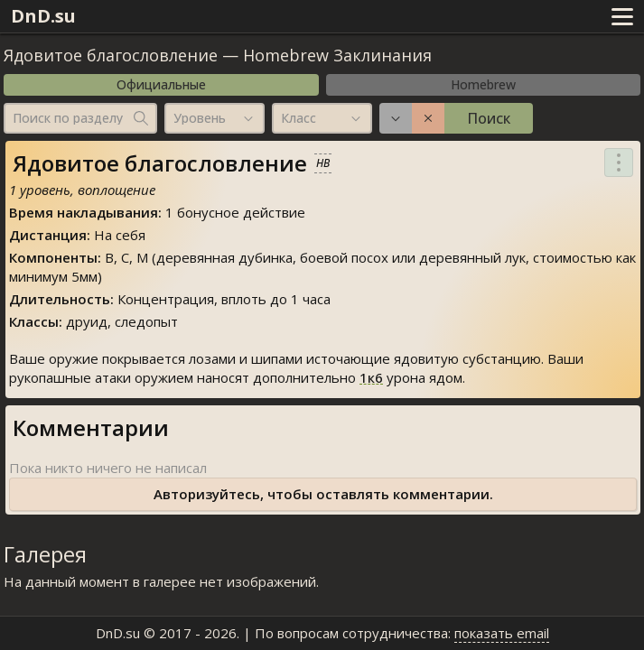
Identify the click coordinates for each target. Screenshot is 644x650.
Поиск (489, 118)
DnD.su (43, 16)
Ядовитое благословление (111, 55)
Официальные (161, 84)
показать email (502, 633)
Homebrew (483, 84)
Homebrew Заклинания (337, 55)
